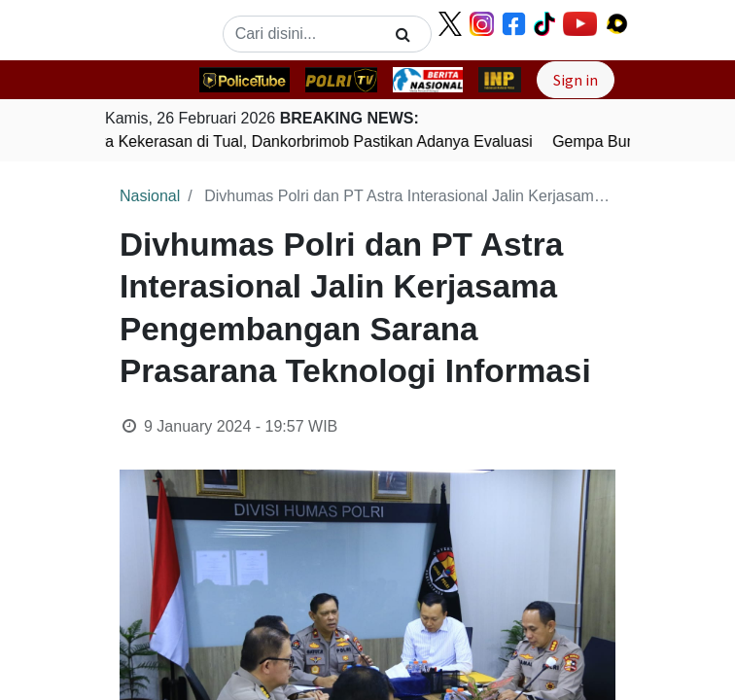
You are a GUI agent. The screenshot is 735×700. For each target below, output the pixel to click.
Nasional (150, 196)
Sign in (576, 80)
